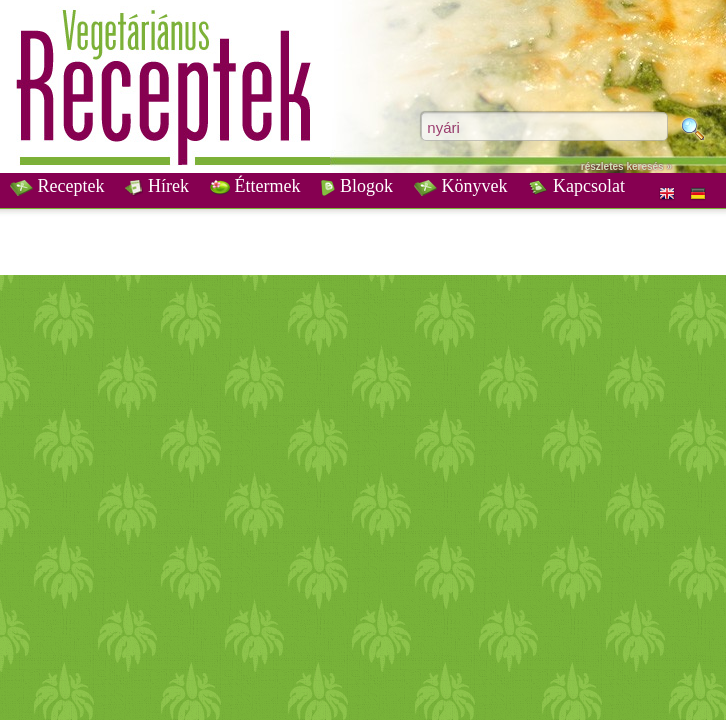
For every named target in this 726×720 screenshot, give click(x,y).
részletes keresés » (626, 166)
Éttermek (255, 186)
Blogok (357, 186)
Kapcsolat (576, 186)
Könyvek (461, 186)
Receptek (57, 186)
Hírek (156, 186)
